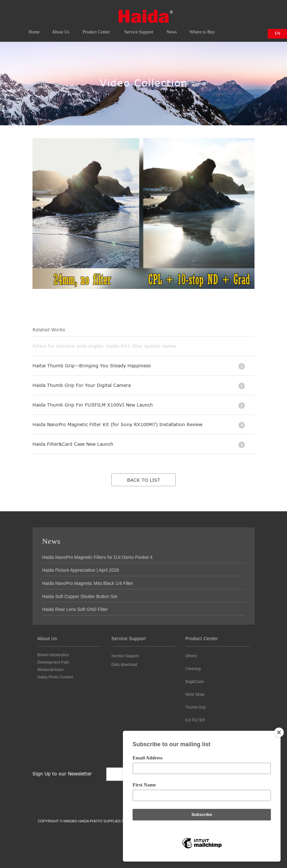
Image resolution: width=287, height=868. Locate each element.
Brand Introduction (53, 655)
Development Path (53, 662)
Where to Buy (202, 37)
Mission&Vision (50, 670)
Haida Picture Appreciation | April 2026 (81, 570)
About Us (61, 37)
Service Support (139, 37)
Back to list (144, 480)
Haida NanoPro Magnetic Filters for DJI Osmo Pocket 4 (97, 557)
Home (34, 37)
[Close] (279, 732)
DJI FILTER (195, 720)
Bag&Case (194, 682)
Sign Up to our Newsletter (62, 774)
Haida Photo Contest (55, 677)
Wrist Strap (195, 694)
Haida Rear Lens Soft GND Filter (75, 609)
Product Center (96, 37)
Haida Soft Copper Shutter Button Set (80, 596)
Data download (124, 665)
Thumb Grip (195, 707)
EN (278, 33)
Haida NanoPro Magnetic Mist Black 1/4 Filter (88, 583)
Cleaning (193, 669)
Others (191, 656)
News (172, 37)
